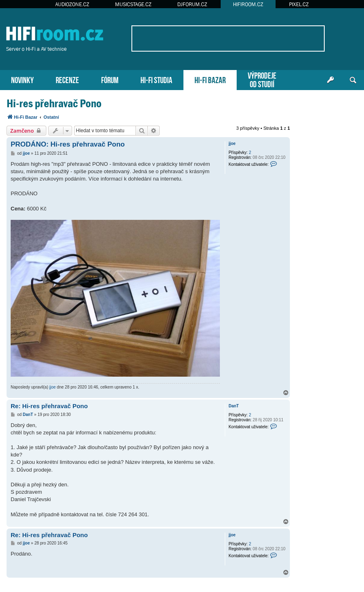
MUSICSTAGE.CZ (133, 4)
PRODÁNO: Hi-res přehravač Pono (68, 144)
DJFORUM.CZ (192, 4)
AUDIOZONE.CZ (72, 4)
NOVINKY (22, 79)
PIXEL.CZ (299, 4)
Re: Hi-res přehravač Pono (49, 406)
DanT (234, 406)
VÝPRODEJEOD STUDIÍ (262, 79)
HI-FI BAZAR (210, 79)
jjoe (232, 143)
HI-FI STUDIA (156, 79)
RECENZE (67, 79)
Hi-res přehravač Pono (54, 103)
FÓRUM (110, 79)
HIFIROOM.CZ (248, 4)
